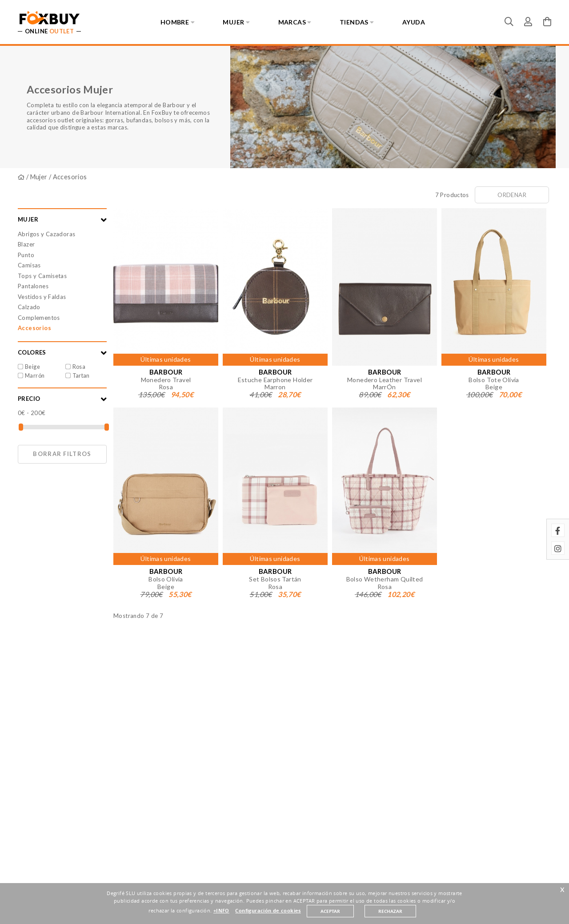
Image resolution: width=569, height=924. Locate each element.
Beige (32, 367)
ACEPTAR (330, 911)
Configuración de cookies (268, 911)
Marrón (35, 375)
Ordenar (512, 195)
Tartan (81, 375)
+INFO (221, 911)
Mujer (39, 177)
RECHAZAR (390, 911)
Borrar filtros (62, 454)
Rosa (79, 367)
